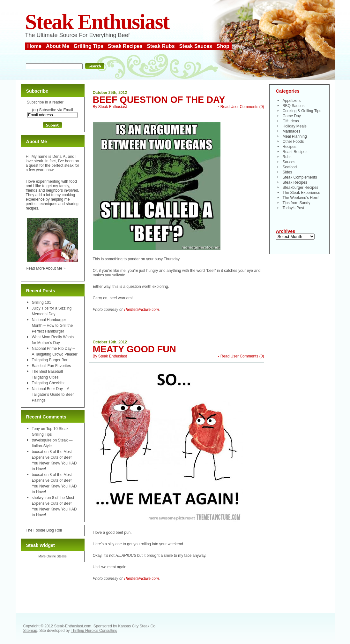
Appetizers (292, 101)
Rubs (287, 157)
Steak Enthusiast (97, 22)
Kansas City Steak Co (137, 626)
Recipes (290, 147)
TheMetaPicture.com (141, 310)
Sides (287, 172)
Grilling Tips (89, 46)
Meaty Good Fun (134, 349)
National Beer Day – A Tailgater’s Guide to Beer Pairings (53, 395)
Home (34, 46)
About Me (58, 46)
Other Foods (293, 142)
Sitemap (30, 631)
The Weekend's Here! (301, 198)
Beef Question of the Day (159, 100)
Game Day (292, 116)
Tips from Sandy (297, 203)
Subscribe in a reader (45, 102)
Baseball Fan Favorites (52, 366)
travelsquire (42, 440)
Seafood (290, 167)
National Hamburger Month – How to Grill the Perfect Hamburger (52, 326)
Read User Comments (239, 107)
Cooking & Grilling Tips (302, 111)
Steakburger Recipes (301, 188)
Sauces (289, 162)
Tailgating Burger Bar (50, 360)
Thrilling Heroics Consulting (94, 631)
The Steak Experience (302, 193)
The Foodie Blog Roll (44, 530)
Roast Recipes (295, 152)
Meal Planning (295, 136)
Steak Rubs (161, 46)
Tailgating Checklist (48, 383)
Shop (223, 46)
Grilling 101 (42, 303)
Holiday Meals (295, 126)
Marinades (292, 131)
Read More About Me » (46, 268)
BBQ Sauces (294, 106)
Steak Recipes (125, 46)
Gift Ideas (291, 121)
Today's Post (294, 208)
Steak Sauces (196, 46)
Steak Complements (300, 177)
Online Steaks (57, 556)
